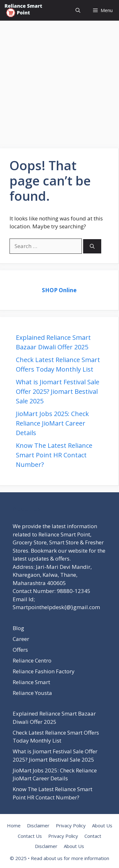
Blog (18, 628)
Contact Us (30, 836)
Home (14, 825)
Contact (93, 836)
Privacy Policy (71, 825)
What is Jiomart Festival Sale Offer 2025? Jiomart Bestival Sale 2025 (58, 391)
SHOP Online (59, 290)
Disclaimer (38, 825)
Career (21, 639)
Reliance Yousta (32, 693)
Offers (20, 650)
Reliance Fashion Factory (44, 671)
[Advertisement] (60, 80)
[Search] (92, 246)
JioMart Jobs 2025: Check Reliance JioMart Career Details (52, 423)
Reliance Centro (32, 660)
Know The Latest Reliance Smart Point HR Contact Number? (54, 455)
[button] (78, 10)
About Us (102, 825)
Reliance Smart (31, 682)
